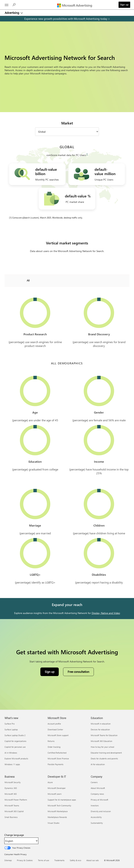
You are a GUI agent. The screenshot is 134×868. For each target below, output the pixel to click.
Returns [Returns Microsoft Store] (51, 741)
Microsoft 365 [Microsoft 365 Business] (11, 794)
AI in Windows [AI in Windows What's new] (11, 753)
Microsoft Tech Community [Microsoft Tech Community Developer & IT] (59, 805)
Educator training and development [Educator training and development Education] (106, 753)
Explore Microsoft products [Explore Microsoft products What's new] (16, 759)
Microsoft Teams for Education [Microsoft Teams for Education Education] (104, 735)
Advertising (12, 13)
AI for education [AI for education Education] (98, 764)
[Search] (15, 6)
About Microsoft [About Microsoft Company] (98, 788)
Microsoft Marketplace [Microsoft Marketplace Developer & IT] (58, 811)
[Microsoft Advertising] (75, 5)
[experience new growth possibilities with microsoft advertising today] (67, 19)
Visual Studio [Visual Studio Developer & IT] (53, 823)
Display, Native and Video (106, 613)
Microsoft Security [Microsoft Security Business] (13, 782)
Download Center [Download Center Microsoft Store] (55, 729)
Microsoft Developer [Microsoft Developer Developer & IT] (57, 788)
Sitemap (8, 860)
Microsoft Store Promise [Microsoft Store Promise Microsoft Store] (58, 759)
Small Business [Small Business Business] (11, 817)
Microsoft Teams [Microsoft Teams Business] (12, 805)
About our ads (93, 860)
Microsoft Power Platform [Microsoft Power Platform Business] (16, 800)
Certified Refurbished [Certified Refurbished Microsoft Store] (57, 753)
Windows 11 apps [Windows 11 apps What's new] (12, 764)
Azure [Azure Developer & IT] (50, 782)
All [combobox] (28, 280)
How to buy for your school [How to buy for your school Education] (102, 747)
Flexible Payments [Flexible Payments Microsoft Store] (56, 764)
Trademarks (59, 860)
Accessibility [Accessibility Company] (96, 817)
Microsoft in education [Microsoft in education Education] (101, 724)
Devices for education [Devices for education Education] (100, 729)
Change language (14, 835)
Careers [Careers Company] (94, 782)
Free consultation (78, 672)
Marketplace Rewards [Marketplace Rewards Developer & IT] (57, 817)
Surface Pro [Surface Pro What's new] (10, 724)
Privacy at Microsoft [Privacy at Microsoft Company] (99, 800)
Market (67, 123)
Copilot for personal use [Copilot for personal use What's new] (15, 747)
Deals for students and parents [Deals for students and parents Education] (104, 759)
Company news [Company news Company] (97, 794)
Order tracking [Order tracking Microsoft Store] (54, 747)
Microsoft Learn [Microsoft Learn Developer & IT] (55, 794)
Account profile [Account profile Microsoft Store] (54, 724)
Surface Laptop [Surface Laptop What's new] (11, 729)
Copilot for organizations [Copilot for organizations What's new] (15, 741)
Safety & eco (75, 860)
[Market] (67, 132)
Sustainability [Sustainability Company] (97, 823)
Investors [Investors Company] (95, 805)
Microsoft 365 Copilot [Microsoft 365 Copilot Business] (14, 811)
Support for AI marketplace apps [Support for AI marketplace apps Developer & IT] (62, 800)
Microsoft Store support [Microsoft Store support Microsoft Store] (58, 735)
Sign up (124, 4)
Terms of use (44, 860)
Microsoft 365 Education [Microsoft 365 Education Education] (101, 741)
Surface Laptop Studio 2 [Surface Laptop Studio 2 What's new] (15, 735)
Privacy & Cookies (25, 860)
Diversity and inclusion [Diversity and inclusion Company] (101, 811)
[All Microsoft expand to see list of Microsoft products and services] (7, 5)
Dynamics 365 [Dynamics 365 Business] (11, 788)
